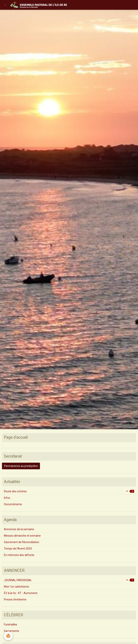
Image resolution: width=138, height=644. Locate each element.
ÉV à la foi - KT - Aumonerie (21, 593)
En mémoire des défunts (19, 555)
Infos (7, 498)
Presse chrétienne (15, 599)
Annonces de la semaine (19, 529)
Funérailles (11, 624)
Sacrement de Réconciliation (22, 542)
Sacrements (11, 631)
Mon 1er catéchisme (16, 587)
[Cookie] (8, 636)
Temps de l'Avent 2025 (18, 549)
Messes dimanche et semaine (22, 536)
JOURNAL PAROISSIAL (69, 580)
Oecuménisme (13, 504)
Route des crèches (69, 491)
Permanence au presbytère (21, 466)
